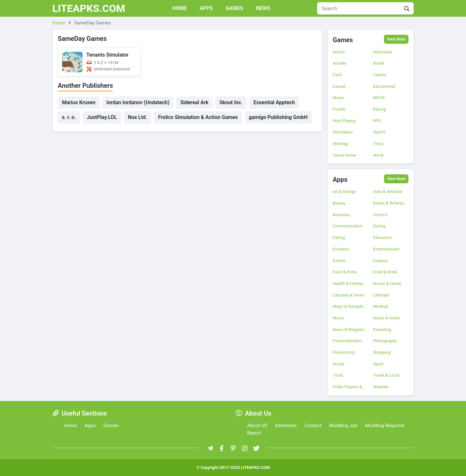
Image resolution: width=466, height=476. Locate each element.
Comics (380, 215)
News (263, 8)
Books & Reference (391, 203)
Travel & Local (386, 375)
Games (234, 8)
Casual (339, 86)
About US (257, 426)
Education (382, 238)
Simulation (343, 132)
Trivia (378, 144)
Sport (378, 364)
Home (179, 8)
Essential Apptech (274, 102)
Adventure (383, 52)
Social (339, 364)
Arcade (339, 63)
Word (378, 155)
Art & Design (344, 192)
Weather (381, 387)
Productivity (344, 352)
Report (255, 433)
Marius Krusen (79, 102)
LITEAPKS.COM (89, 8)
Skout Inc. (231, 102)
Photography (385, 341)
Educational (384, 86)
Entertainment (386, 249)
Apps (206, 8)
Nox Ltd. (138, 117)
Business (341, 215)
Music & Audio (387, 318)
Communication (348, 226)
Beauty (339, 203)
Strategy (341, 144)
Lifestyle (381, 295)
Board (379, 63)
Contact (313, 426)
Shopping (382, 352)
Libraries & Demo (349, 295)
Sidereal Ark (194, 102)
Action (339, 52)
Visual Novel (344, 155)
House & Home (387, 284)
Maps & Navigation (351, 306)
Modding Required (385, 426)
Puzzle (339, 109)
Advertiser (286, 426)
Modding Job (343, 426)
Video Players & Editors (351, 387)
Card (337, 75)
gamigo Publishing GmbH (278, 117)
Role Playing (344, 121)
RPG (377, 121)
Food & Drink (345, 272)
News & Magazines (351, 330)
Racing (379, 109)
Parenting (382, 330)
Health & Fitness (348, 284)
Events (339, 261)
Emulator (341, 249)
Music (339, 98)
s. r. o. (69, 117)
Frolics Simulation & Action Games (198, 117)
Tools (338, 375)
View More (396, 39)
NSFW (379, 98)
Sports (379, 132)
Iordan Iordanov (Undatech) (138, 102)
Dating (379, 226)
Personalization (347, 341)
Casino (379, 75)
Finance (380, 261)
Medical (380, 306)
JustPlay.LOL (102, 117)
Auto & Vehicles (388, 192)
